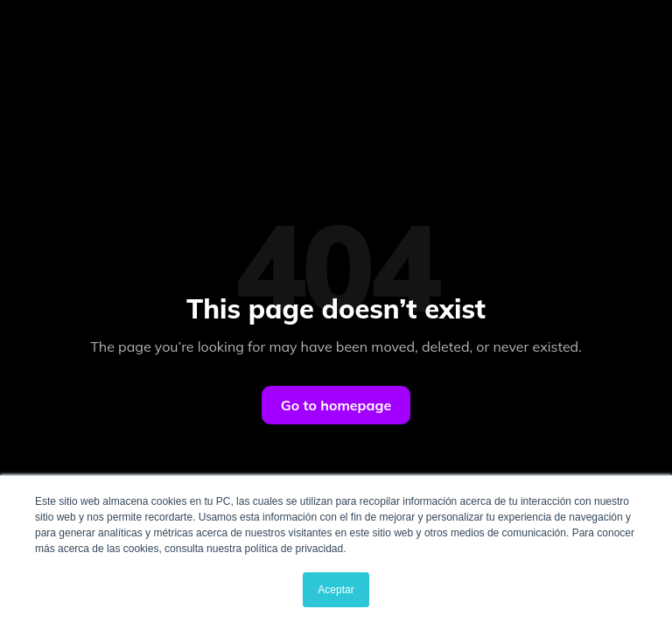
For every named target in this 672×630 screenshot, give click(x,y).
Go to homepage (336, 405)
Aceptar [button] (336, 590)
